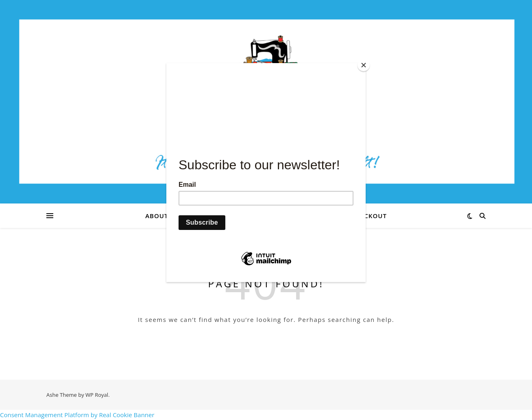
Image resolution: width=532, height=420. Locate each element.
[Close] (364, 65)
